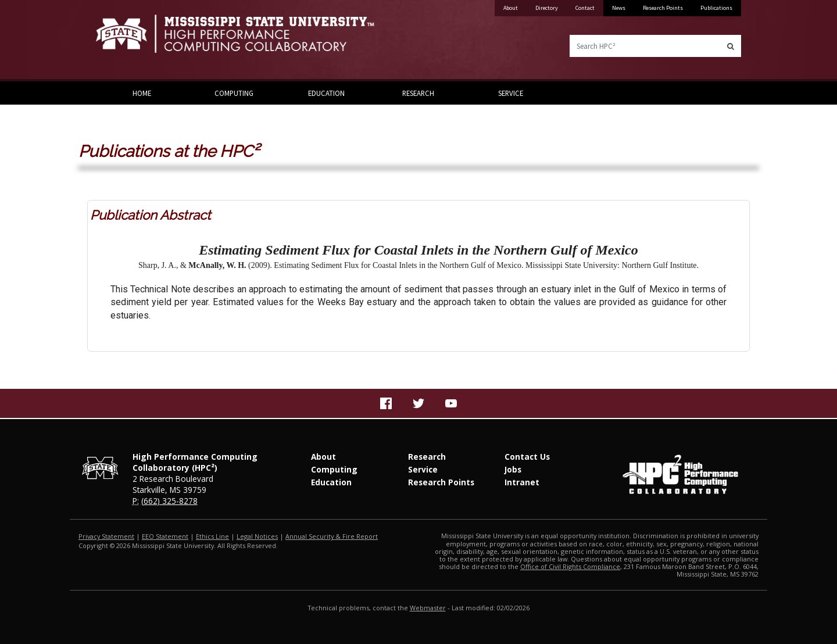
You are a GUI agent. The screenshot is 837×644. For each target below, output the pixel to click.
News (619, 8)
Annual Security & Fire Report (332, 536)
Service (511, 93)
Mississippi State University (125, 41)
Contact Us (527, 457)
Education (326, 93)
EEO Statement (165, 536)
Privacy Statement (106, 536)
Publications (716, 8)
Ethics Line (212, 536)
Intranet (522, 482)
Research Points (663, 8)
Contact (585, 8)
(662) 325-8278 (169, 501)
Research (418, 93)
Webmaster (428, 608)
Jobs (513, 469)
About (511, 8)
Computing (234, 93)
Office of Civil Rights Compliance (570, 566)
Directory (547, 8)
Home (142, 93)
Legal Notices (257, 536)
